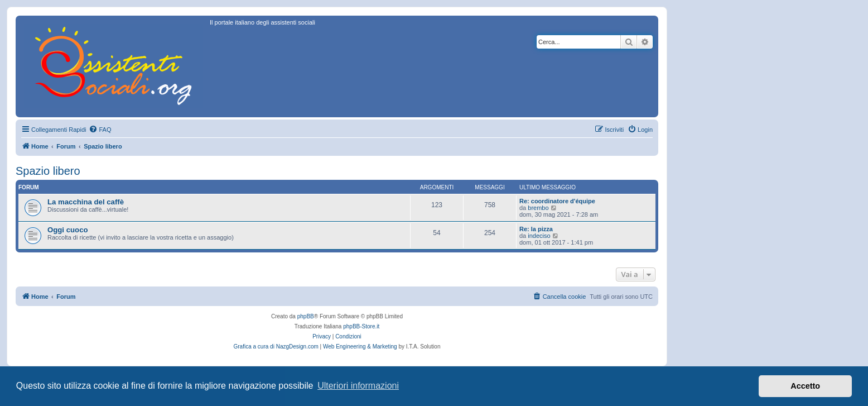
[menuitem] (100, 130)
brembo (538, 208)
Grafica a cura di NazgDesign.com (276, 347)
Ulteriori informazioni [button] (358, 386)
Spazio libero (48, 171)
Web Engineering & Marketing (360, 347)
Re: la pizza (536, 229)
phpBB (306, 316)
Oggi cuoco (68, 230)
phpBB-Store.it (361, 326)
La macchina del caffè (86, 202)
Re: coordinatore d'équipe (557, 201)
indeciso (539, 236)
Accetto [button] (805, 386)
